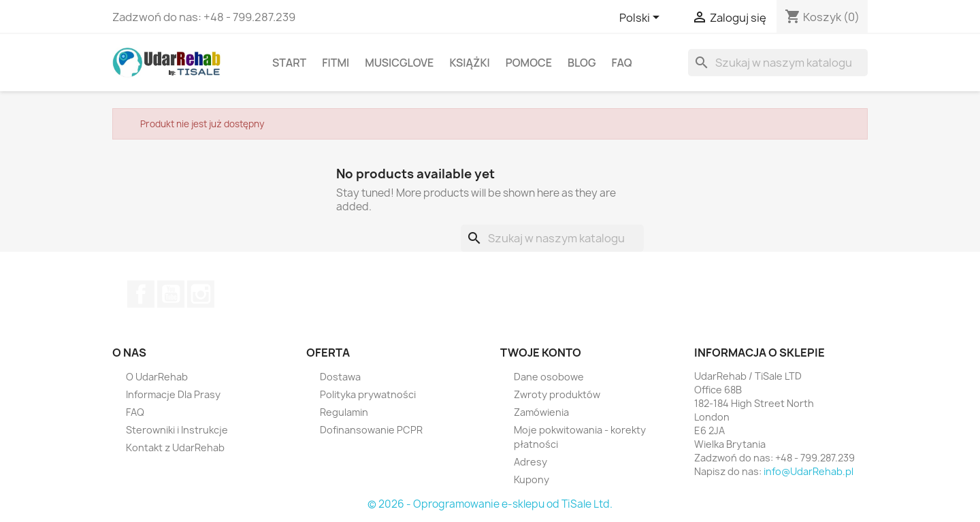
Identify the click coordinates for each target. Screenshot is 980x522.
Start (289, 63)
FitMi (336, 63)
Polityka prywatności (368, 394)
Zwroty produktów (557, 394)
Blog (582, 63)
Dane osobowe (549, 377)
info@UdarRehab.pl (808, 471)
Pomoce (529, 63)
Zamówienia (541, 412)
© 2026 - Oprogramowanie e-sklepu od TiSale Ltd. (490, 504)
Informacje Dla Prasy (173, 394)
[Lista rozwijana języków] (642, 18)
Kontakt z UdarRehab (175, 447)
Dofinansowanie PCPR (371, 430)
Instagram (201, 294)
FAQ (622, 63)
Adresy (530, 462)
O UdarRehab (157, 377)
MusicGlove (399, 63)
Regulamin (344, 412)
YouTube (171, 294)
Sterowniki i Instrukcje (177, 430)
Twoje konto (541, 353)
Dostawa (340, 377)
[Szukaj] (778, 63)
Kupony (532, 479)
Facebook (141, 294)
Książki (469, 63)
